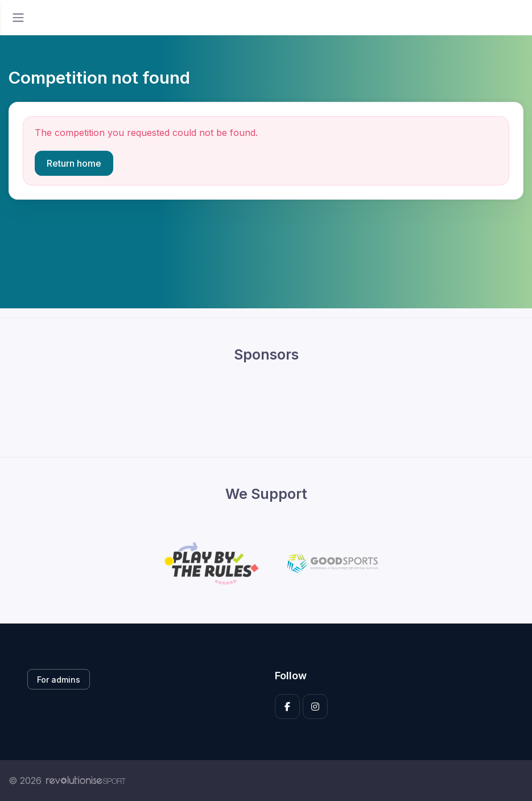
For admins (59, 680)
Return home (74, 163)
